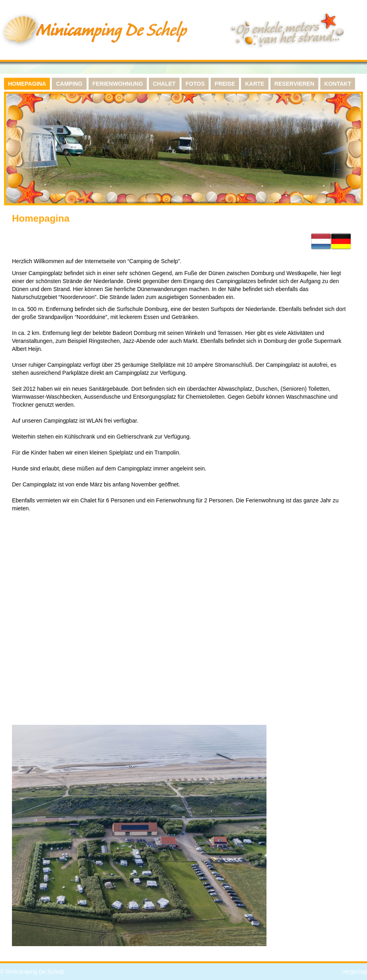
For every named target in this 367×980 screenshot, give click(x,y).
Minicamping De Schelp (35, 972)
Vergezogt (354, 972)
